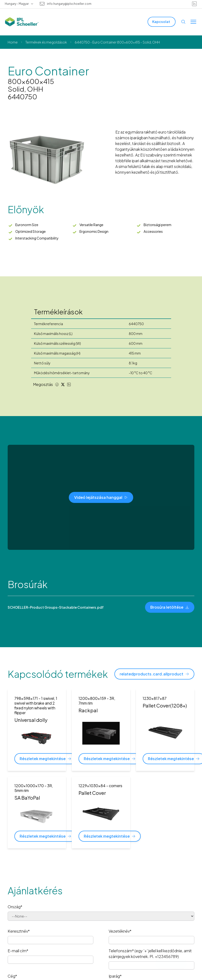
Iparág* (115, 976)
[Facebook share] (57, 384)
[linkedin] (194, 4)
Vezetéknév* (120, 931)
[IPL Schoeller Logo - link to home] (22, 22)
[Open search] (183, 22)
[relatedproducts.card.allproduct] (154, 674)
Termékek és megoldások (46, 42)
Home (13, 42)
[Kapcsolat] (162, 22)
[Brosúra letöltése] (170, 607)
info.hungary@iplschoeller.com (69, 4)
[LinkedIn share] (69, 384)
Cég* (12, 976)
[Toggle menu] (193, 22)
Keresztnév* (19, 931)
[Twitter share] (63, 384)
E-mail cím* (18, 951)
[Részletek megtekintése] (45, 759)
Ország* (15, 907)
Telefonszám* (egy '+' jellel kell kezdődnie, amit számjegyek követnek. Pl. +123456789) (150, 954)
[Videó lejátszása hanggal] (101, 497)
